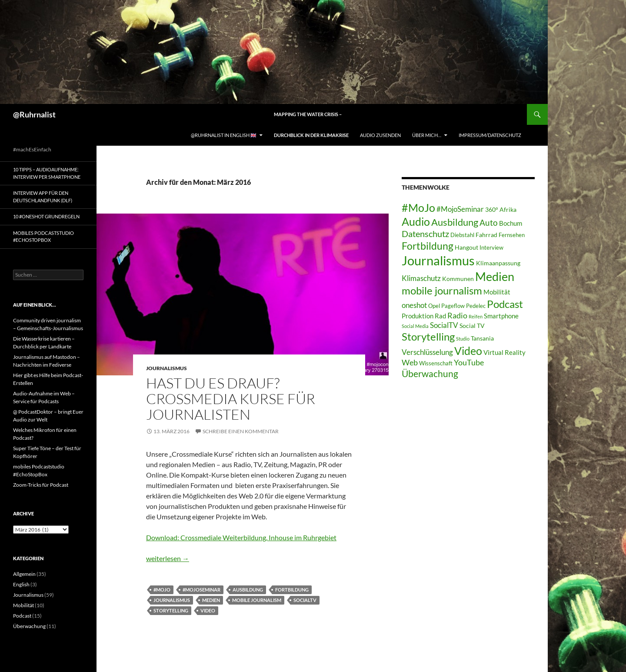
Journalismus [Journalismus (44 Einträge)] (438, 260)
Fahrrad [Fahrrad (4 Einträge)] (486, 235)
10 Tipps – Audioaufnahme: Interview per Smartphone (47, 173)
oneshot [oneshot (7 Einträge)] (414, 305)
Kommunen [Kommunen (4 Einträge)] (458, 279)
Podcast (22, 616)
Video (208, 610)
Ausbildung (248, 590)
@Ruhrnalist (34, 114)
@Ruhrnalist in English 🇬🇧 (224, 135)
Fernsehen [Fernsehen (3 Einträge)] (512, 235)
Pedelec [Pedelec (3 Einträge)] (476, 306)
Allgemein (24, 574)
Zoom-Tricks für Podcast (41, 485)
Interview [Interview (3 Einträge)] (491, 248)
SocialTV (305, 600)
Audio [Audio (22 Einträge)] (416, 222)
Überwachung (29, 626)
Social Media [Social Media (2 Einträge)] (415, 326)
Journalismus (166, 368)
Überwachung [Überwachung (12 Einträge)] (430, 374)
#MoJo (162, 590)
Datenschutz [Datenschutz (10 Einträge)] (425, 234)
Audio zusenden (380, 135)
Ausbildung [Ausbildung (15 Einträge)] (455, 222)
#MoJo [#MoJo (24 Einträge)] (418, 207)
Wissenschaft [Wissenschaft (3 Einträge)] (436, 363)
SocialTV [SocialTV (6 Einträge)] (444, 325)
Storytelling (171, 610)
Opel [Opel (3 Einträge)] (434, 306)
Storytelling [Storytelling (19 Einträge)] (428, 337)
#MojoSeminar (201, 590)
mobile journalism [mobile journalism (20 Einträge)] (442, 290)
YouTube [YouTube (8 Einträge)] (469, 362)
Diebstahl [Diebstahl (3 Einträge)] (462, 235)
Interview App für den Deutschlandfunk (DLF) (43, 197)
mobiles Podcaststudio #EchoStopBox (43, 237)
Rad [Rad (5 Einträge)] (440, 316)
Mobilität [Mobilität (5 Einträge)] (497, 292)
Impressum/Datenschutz (490, 135)
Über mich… (427, 135)
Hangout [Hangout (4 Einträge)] (466, 247)
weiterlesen (168, 558)
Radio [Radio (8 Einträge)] (457, 315)
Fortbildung (292, 590)
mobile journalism (257, 600)
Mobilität (23, 605)
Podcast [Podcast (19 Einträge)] (505, 304)
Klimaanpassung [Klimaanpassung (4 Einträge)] (498, 263)
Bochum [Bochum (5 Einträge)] (511, 223)
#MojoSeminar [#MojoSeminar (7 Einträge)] (460, 209)
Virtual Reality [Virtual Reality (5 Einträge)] (504, 352)
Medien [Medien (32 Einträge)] (495, 276)
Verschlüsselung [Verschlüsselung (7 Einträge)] (427, 352)
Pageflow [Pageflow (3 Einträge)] (453, 306)
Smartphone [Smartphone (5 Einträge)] (501, 316)
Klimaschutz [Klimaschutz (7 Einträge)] (421, 278)
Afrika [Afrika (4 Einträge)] (508, 209)
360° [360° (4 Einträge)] (492, 209)
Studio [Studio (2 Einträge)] (463, 339)
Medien (211, 600)
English (21, 584)
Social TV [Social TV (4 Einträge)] (472, 326)
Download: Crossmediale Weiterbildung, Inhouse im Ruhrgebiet (241, 537)
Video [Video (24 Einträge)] (468, 351)
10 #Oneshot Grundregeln (46, 216)
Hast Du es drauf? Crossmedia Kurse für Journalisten (231, 399)
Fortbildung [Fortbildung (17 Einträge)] (428, 246)
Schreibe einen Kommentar (241, 431)
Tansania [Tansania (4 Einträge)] (482, 338)
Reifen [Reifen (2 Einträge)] (476, 316)
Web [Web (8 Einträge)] (410, 362)
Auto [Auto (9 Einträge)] (489, 222)
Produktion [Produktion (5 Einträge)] (418, 316)
